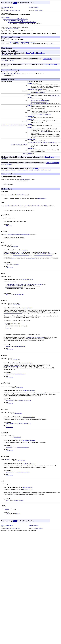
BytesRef (24, 124)
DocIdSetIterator (50, 65)
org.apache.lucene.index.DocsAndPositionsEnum (22, 22)
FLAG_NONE (11, 61)
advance (30, 85)
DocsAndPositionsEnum (12, 29)
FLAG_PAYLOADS (14, 56)
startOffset (31, 154)
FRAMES (31, 7)
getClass (19, 176)
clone (3, 176)
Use (18, 3)
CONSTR (14, 10)
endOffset (30, 108)
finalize (13, 176)
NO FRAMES (36, 7)
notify (31, 176)
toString (30, 159)
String (25, 159)
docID (29, 100)
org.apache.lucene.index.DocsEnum (16, 20)
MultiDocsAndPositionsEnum (9, 75)
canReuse (30, 92)
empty (3, 170)
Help (32, 3)
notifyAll (37, 176)
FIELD (10, 10)
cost (29, 97)
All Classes (3, 9)
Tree (21, 3)
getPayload (31, 123)
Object (35, 174)
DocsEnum (47, 60)
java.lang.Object (5, 17)
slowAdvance (9, 170)
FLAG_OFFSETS (5, 56)
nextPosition (31, 144)
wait (42, 176)
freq (29, 113)
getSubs (30, 128)
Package (10, 3)
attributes (4, 164)
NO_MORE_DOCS (5, 67)
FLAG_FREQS (4, 61)
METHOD (18, 10)
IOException (14, 255)
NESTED (7, 10)
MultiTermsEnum (22, 75)
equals (7, 176)
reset (29, 147)
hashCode (25, 176)
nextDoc (30, 132)
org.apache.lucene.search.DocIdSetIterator (15, 19)
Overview (4, 3)
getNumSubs (31, 119)
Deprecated (27, 3)
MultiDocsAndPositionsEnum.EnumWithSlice (22, 43)
